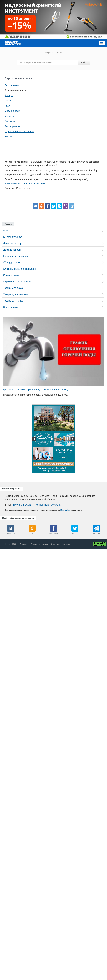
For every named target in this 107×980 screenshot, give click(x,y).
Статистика (55, 544)
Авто (6, 231)
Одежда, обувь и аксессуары (19, 269)
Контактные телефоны (48, 505)
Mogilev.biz (50, 53)
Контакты (66, 544)
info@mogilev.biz (22, 505)
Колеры (9, 95)
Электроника (10, 307)
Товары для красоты (15, 301)
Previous (35, 439)
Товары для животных (16, 294)
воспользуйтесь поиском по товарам (25, 183)
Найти (84, 62)
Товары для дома (13, 288)
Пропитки (10, 121)
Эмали (8, 137)
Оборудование (11, 262)
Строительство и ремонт (17, 282)
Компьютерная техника (16, 256)
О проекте (24, 544)
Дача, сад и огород (14, 243)
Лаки (7, 106)
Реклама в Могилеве (40, 544)
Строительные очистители (19, 132)
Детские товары (12, 250)
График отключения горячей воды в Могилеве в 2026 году (36, 390)
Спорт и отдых (11, 275)
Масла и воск (12, 111)
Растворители (12, 126)
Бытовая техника (13, 237)
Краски (8, 101)
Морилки (10, 116)
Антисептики (12, 85)
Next (72, 439)
